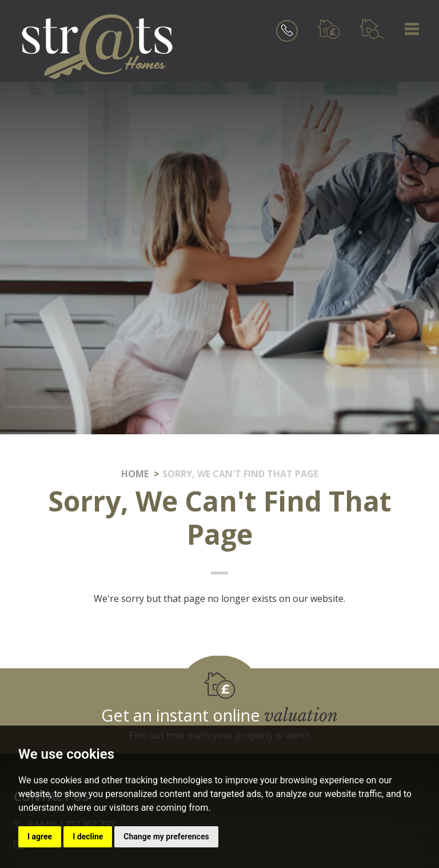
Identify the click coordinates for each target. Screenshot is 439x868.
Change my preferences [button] (166, 837)
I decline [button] (88, 837)
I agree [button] (40, 837)
